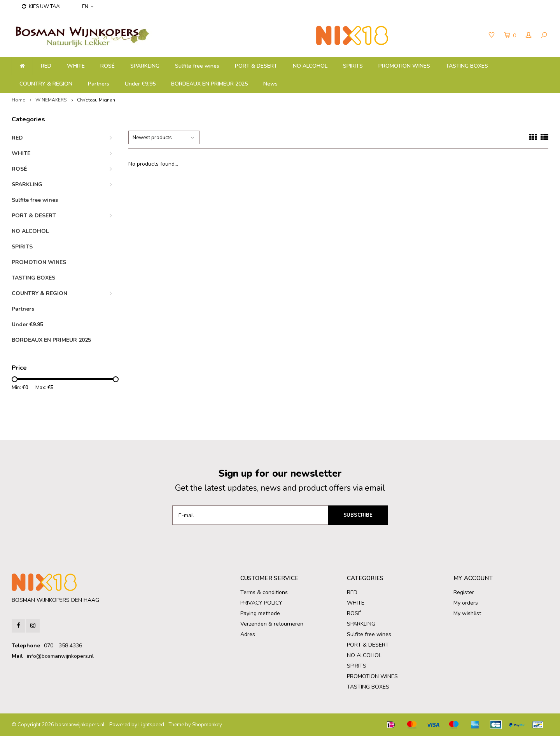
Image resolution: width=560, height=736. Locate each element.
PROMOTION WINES (404, 66)
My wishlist (467, 613)
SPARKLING (145, 66)
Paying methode (260, 613)
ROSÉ (108, 66)
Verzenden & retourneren (272, 624)
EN (88, 7)
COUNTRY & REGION (46, 84)
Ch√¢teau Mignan (96, 100)
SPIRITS (353, 66)
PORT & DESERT (256, 66)
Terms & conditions (264, 592)
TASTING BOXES (467, 66)
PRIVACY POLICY (261, 603)
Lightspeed (151, 725)
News (270, 84)
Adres (248, 634)
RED (46, 66)
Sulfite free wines (197, 66)
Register (464, 592)
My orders (466, 603)
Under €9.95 (140, 84)
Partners (99, 84)
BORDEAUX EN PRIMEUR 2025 (209, 84)
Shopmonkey (207, 725)
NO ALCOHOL (310, 66)
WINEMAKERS (51, 100)
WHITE (76, 66)
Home (18, 100)
